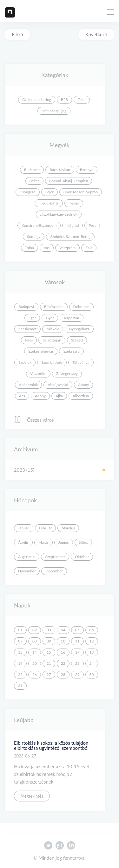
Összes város (33, 420)
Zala (89, 248)
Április (23, 542)
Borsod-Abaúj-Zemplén (69, 181)
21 (49, 663)
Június (64, 542)
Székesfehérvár (41, 351)
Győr (50, 318)
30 (92, 674)
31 (20, 686)
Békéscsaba (54, 307)
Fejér (50, 192)
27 (49, 674)
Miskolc (53, 329)
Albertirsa (81, 396)
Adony (40, 396)
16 (63, 652)
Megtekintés (32, 796)
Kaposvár (72, 318)
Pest (92, 225)
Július (83, 542)
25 (20, 674)
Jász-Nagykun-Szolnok (59, 214)
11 (77, 641)
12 (92, 641)
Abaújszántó (58, 385)
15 (49, 652)
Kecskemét (27, 329)
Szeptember (55, 557)
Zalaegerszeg (67, 373)
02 (35, 630)
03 (49, 630)
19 (20, 663)
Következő (96, 34)
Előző (17, 34)
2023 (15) (24, 470)
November (27, 571)
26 (35, 674)
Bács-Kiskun (60, 170)
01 (20, 630)
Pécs (29, 340)
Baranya (87, 170)
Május (43, 542)
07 (20, 641)
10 (63, 641)
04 (63, 630)
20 (35, 663)
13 (20, 652)
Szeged (77, 340)
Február (46, 528)
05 (77, 630)
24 (92, 663)
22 (63, 663)
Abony (83, 385)
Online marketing (37, 100)
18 (92, 652)
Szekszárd (71, 351)
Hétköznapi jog (54, 111)
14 (35, 652)
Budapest (32, 170)
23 (77, 663)
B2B (64, 100)
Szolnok (25, 362)
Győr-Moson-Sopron (81, 192)
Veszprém (67, 248)
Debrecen (81, 307)
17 (77, 652)
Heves (74, 203)
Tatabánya (81, 362)
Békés (34, 181)
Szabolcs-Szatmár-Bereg (70, 237)
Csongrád (28, 192)
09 (49, 641)
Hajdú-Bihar (49, 203)
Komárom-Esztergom (39, 225)
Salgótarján (52, 340)
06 (92, 630)
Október (82, 557)
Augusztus (27, 557)
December (54, 571)
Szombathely (52, 362)
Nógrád (73, 225)
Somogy (34, 237)
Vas (47, 248)
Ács (22, 396)
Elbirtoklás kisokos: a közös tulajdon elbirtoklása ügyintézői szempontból (51, 746)
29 (77, 674)
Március (68, 528)
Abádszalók (29, 385)
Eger (32, 318)
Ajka (59, 396)
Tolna (30, 248)
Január (24, 528)
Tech (82, 100)
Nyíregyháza (79, 329)
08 (35, 641)
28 (63, 674)
